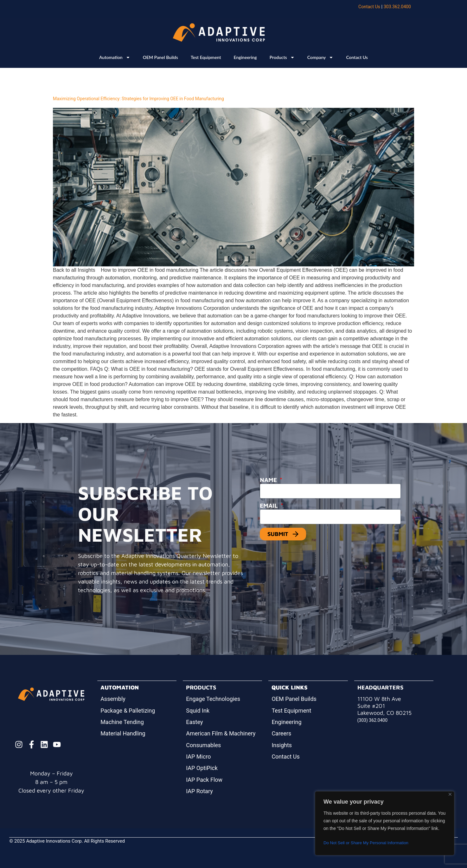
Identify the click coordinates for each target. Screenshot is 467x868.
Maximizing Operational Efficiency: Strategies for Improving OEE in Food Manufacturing (138, 99)
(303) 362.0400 (373, 720)
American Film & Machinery (221, 733)
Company (320, 57)
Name (269, 480)
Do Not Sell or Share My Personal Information (368, 843)
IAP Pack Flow (204, 780)
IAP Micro (198, 757)
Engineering (245, 57)
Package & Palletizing (128, 711)
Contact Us (369, 7)
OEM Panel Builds (160, 57)
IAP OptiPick (202, 768)
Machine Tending (122, 722)
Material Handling (123, 733)
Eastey (194, 722)
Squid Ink (198, 711)
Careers (281, 733)
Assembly (113, 699)
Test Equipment (206, 57)
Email (270, 506)
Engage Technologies (213, 699)
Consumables (203, 745)
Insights (282, 745)
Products (282, 57)
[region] (385, 823)
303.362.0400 (397, 7)
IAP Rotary (199, 791)
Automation (115, 57)
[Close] (450, 794)
